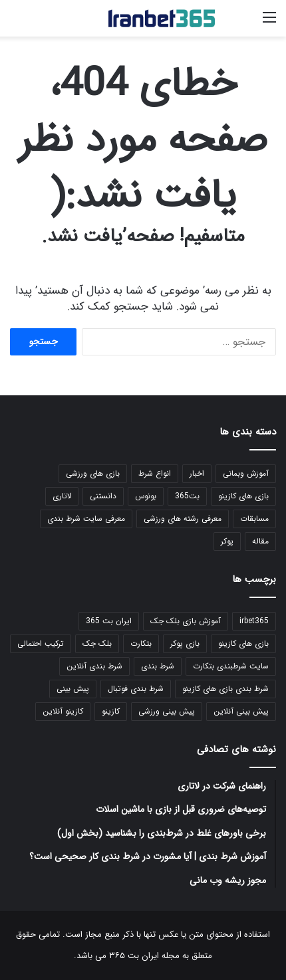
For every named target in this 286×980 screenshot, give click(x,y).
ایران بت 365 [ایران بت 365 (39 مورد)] (109, 621)
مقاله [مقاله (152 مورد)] (260, 541)
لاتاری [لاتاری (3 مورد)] (62, 496)
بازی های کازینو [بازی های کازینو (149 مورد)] (243, 496)
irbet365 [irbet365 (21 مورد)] (254, 621)
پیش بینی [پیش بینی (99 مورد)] (73, 689)
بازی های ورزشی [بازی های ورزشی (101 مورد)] (93, 473)
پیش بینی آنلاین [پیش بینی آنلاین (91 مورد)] (241, 711)
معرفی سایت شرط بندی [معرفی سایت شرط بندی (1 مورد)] (86, 519)
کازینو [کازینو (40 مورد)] (111, 711)
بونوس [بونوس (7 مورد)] (146, 496)
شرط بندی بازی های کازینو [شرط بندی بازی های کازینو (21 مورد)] (225, 689)
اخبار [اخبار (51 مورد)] (197, 473)
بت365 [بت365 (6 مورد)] (187, 496)
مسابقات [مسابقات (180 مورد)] (254, 519)
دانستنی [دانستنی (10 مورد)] (103, 496)
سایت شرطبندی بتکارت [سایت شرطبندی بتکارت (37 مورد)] (231, 666)
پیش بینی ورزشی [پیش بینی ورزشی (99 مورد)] (167, 711)
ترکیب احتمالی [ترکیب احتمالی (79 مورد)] (41, 643)
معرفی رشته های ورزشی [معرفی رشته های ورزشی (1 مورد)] (183, 519)
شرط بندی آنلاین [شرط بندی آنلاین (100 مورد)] (94, 666)
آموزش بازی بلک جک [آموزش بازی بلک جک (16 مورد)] (186, 621)
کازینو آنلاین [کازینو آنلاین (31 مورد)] (63, 711)
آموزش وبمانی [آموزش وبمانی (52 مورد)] (246, 473)
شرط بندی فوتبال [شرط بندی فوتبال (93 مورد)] (136, 689)
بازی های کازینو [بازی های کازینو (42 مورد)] (243, 643)
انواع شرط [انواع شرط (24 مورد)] (155, 473)
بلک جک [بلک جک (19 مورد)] (97, 643)
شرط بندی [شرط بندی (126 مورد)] (158, 666)
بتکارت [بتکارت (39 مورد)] (141, 643)
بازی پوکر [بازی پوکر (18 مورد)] (185, 643)
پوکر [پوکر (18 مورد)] (227, 541)
